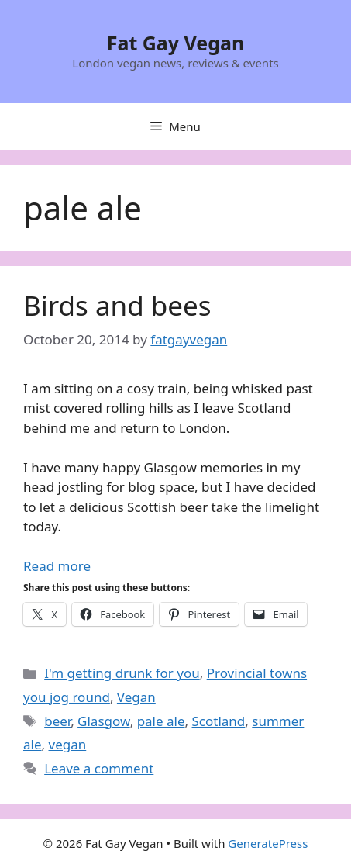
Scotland (219, 721)
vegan (68, 744)
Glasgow (104, 721)
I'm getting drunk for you (122, 673)
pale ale (161, 721)
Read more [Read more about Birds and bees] (57, 566)
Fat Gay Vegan (176, 43)
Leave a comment (99, 768)
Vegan (136, 697)
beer (57, 721)
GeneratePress (268, 843)
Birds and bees (117, 305)
